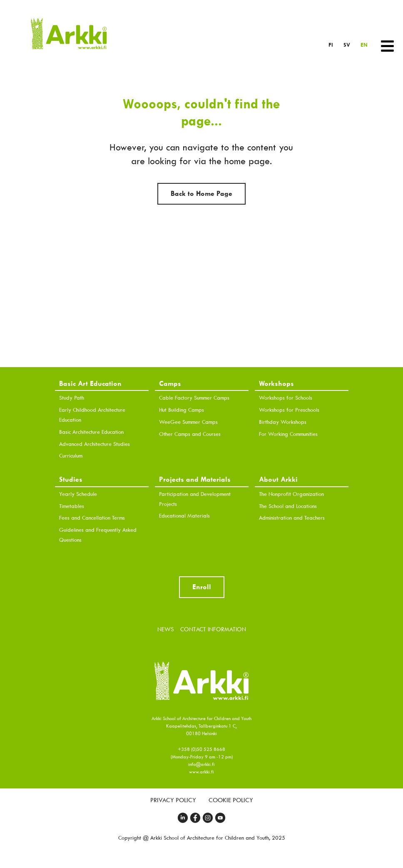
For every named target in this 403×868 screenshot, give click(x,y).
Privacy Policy (173, 800)
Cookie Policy (231, 800)
